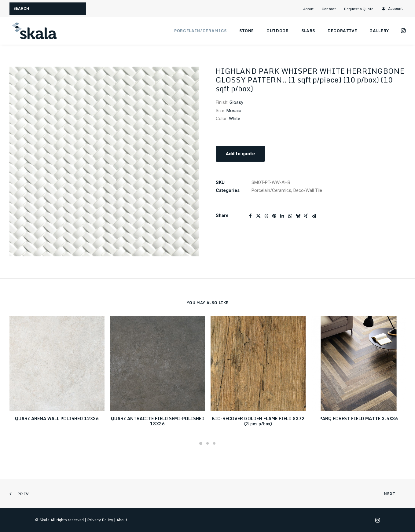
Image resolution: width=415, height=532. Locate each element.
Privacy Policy (100, 520)
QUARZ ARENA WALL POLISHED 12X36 (57, 418)
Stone (247, 31)
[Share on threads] (266, 216)
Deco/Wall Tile (308, 190)
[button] (393, 8)
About (308, 9)
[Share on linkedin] (282, 216)
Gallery (379, 31)
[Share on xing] (306, 216)
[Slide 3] (214, 443)
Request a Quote (359, 9)
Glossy (236, 102)
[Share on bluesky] (298, 216)
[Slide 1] (201, 443)
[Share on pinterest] (274, 216)
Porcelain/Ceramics (200, 31)
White (235, 119)
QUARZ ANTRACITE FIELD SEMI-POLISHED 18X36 (158, 421)
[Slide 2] (208, 443)
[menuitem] (311, 9)
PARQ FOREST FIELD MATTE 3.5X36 (359, 418)
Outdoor (278, 31)
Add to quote (240, 154)
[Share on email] (314, 216)
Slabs (308, 31)
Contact (329, 9)
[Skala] (34, 31)
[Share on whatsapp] (290, 216)
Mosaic (234, 111)
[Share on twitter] (258, 216)
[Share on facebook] (250, 216)
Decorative (342, 31)
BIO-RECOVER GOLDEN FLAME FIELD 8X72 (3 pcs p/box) (258, 421)
